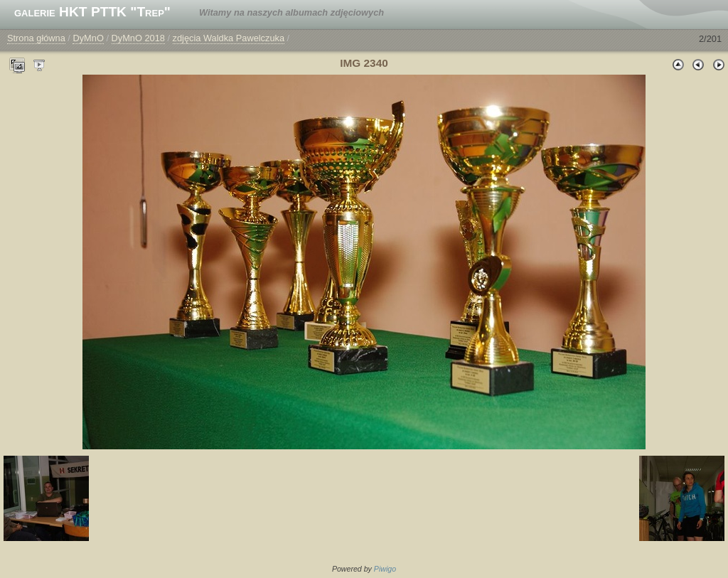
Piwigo (385, 569)
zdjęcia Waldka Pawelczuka (229, 38)
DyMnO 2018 (138, 38)
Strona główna (36, 38)
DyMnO (88, 38)
